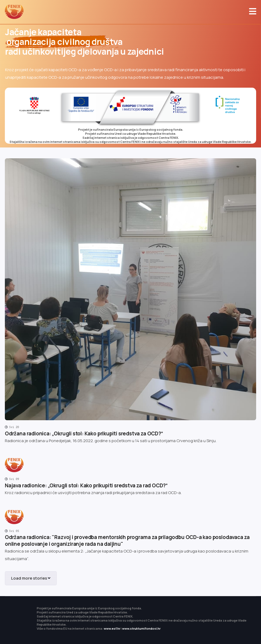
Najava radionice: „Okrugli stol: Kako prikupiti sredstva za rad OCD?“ (86, 485)
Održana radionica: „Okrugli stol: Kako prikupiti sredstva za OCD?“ (84, 433)
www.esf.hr (112, 628)
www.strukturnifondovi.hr (141, 628)
